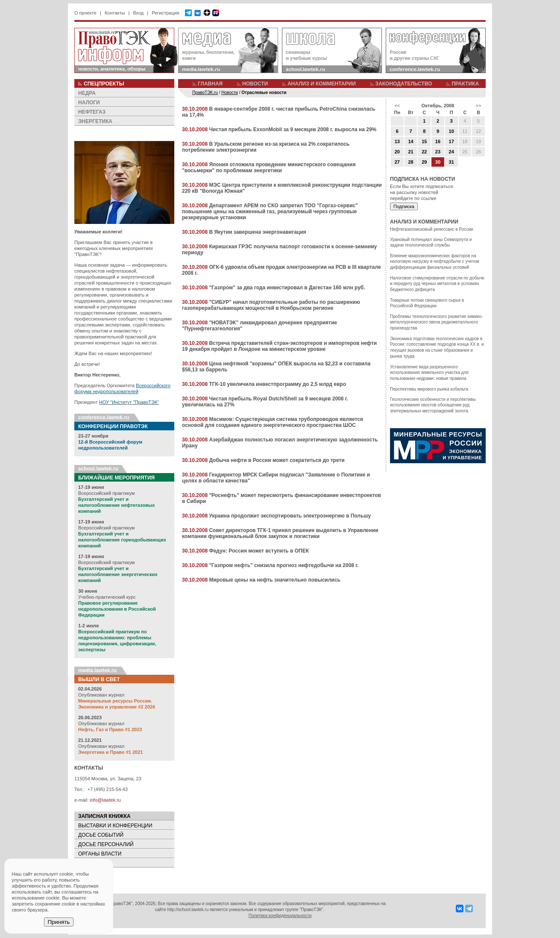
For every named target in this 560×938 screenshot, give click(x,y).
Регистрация (165, 13)
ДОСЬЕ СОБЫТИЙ (101, 835)
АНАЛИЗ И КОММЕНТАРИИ (322, 84)
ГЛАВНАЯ (210, 84)
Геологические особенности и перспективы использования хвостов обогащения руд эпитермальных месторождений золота (433, 405)
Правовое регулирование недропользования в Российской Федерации (117, 609)
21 (410, 152)
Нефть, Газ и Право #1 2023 (110, 729)
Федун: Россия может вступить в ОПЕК (259, 551)
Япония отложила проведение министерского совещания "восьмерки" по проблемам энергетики (269, 168)
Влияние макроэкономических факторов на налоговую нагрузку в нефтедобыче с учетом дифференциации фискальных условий (435, 262)
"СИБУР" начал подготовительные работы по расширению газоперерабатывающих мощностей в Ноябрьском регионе (271, 305)
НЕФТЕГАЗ (92, 112)
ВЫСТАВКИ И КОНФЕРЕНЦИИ (115, 826)
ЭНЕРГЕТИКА (95, 121)
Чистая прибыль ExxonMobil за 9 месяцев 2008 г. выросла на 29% (293, 129)
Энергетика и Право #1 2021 (110, 752)
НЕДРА (87, 93)
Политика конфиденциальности (280, 916)
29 (424, 162)
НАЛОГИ (89, 103)
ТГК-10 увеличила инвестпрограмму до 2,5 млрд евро (277, 384)
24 (452, 152)
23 (438, 152)
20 (397, 152)
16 (438, 141)
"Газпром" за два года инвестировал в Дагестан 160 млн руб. (287, 288)
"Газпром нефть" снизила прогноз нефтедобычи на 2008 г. (284, 565)
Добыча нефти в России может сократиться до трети (277, 460)
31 (452, 162)
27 (397, 162)
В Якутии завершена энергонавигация (257, 232)
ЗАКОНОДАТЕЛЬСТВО (404, 84)
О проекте (85, 13)
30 (438, 162)
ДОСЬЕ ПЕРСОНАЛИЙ (106, 844)
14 (410, 141)
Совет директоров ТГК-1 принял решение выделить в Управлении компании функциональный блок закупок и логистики (280, 533)
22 (424, 152)
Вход (138, 13)
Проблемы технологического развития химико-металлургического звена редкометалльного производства (436, 322)
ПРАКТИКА (465, 84)
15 (424, 141)
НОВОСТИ (255, 84)
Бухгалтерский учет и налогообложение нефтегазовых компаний (116, 505)
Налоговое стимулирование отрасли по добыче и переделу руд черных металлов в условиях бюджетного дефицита (437, 284)
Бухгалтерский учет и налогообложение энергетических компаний (118, 574)
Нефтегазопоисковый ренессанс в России (431, 229)
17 (452, 141)
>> (479, 106)
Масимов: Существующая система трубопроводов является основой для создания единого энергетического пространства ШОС (273, 422)
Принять (59, 922)
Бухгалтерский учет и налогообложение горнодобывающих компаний (122, 540)
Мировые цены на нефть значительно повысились (274, 580)
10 (452, 131)
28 (410, 162)
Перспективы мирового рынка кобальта (429, 389)
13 (397, 141)
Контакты (115, 13)
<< (397, 106)
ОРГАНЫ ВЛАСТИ (100, 854)
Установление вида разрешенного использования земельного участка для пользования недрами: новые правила (429, 373)
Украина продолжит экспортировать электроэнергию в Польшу (290, 516)
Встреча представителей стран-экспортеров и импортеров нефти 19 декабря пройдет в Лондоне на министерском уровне (279, 346)
